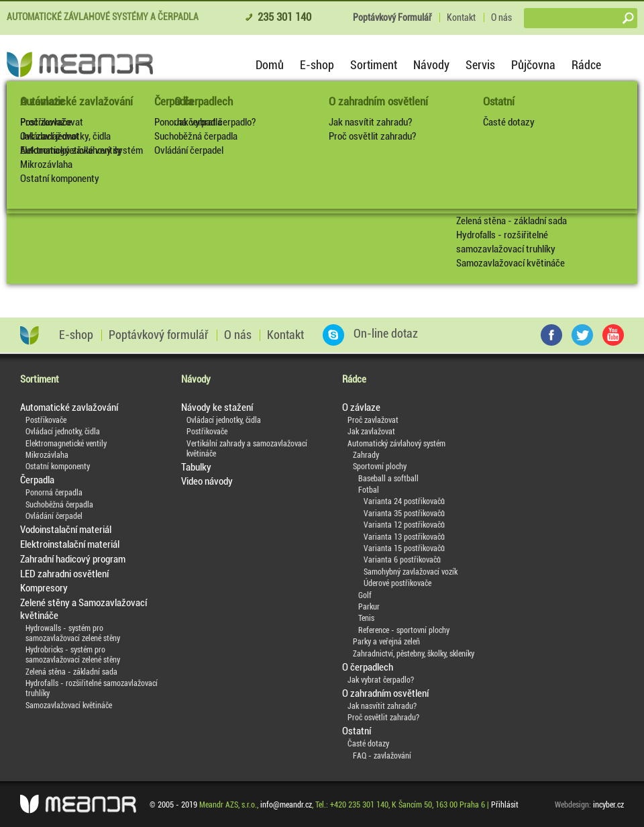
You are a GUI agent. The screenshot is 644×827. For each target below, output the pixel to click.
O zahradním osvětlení (378, 101)
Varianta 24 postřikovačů (404, 501)
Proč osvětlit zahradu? (372, 136)
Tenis (366, 618)
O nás (501, 17)
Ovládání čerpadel (189, 150)
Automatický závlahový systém (396, 444)
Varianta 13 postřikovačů (404, 537)
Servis (480, 65)
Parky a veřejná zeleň (386, 642)
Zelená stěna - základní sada (512, 221)
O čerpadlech (368, 667)
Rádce (586, 65)
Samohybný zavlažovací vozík (411, 572)
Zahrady (366, 455)
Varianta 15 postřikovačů (404, 548)
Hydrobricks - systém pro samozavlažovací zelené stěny (73, 655)
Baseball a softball (388, 479)
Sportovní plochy (380, 467)
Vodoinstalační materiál (66, 530)
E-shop (317, 65)
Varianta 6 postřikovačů (402, 560)
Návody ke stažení (217, 407)
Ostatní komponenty (60, 179)
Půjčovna (533, 65)
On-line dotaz (370, 334)
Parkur (369, 607)
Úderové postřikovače (397, 583)
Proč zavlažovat (373, 420)
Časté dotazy (509, 122)
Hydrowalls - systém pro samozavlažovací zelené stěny (73, 633)
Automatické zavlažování (76, 101)
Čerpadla (174, 101)
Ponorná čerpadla (188, 122)
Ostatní (499, 101)
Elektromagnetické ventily (71, 150)
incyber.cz (608, 805)
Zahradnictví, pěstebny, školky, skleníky (414, 654)
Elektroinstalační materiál (70, 544)
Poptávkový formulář (159, 335)
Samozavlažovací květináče (511, 263)
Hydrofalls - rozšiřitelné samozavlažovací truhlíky (506, 242)
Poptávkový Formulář (392, 17)
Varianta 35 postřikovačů (404, 514)
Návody (431, 65)
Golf (365, 595)
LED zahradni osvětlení (64, 574)
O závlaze (361, 407)
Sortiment (374, 65)
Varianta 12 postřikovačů (404, 525)
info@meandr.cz (286, 805)
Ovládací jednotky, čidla (65, 136)
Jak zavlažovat (371, 432)
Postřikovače (46, 122)
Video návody (207, 481)
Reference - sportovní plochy (404, 630)
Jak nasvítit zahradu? (370, 122)
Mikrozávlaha (46, 164)
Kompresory (44, 588)
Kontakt (461, 17)
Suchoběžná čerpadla (196, 136)
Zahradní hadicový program (73, 559)
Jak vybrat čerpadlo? (381, 680)
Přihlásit (505, 805)
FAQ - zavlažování (382, 756)
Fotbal (369, 490)
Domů (270, 65)
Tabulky (196, 467)
